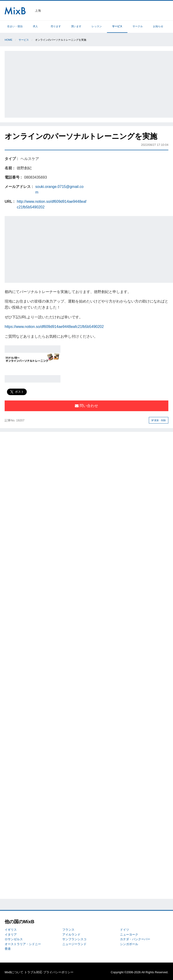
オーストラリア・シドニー (23, 944)
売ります (56, 26)
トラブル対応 (33, 972)
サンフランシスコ (74, 939)
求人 (35, 26)
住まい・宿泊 (15, 26)
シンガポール (129, 944)
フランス (68, 930)
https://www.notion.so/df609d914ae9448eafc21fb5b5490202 (54, 327)
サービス (117, 26)
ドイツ (125, 930)
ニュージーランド (74, 944)
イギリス (11, 930)
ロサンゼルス (14, 939)
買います (76, 26)
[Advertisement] (89, 83)
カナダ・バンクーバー (135, 939)
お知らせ (158, 26)
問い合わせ (86, 406)
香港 (8, 949)
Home (8, 40)
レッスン (97, 26)
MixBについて (14, 972)
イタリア (11, 935)
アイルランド (71, 935)
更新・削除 (159, 420)
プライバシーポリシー (58, 972)
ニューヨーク (129, 935)
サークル (138, 26)
